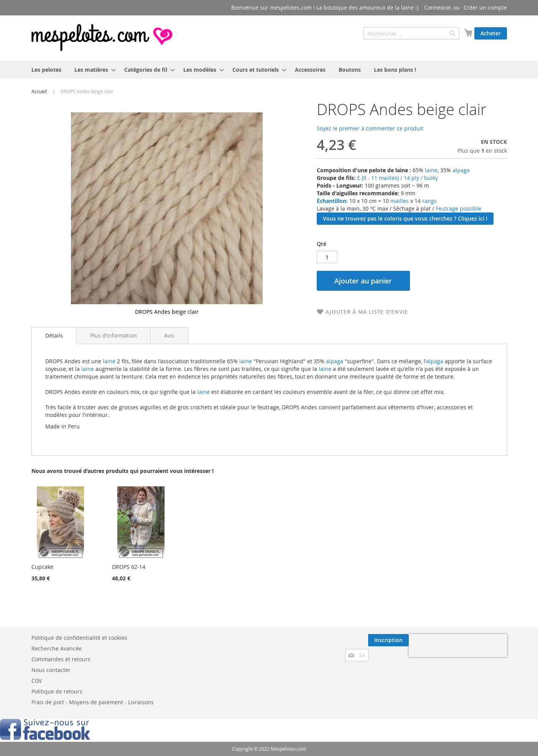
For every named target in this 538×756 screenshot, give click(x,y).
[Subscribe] (388, 640)
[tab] (54, 336)
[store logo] (103, 38)
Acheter (491, 33)
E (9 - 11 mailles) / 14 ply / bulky (397, 178)
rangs (429, 201)
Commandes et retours (61, 659)
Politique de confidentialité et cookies (79, 638)
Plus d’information (114, 335)
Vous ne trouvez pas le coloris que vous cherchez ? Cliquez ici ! (405, 218)
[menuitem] (46, 70)
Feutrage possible (458, 208)
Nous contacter (51, 670)
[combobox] (411, 33)
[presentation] (458, 646)
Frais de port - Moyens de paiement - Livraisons (93, 702)
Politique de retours (57, 691)
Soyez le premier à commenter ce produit (370, 128)
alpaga (461, 170)
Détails (54, 335)
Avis (169, 335)
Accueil (39, 91)
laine (430, 170)
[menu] (269, 70)
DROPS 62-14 (129, 567)
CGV (37, 681)
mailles (399, 201)
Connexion (438, 7)
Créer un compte (485, 7)
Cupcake (42, 567)
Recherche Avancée (57, 648)
